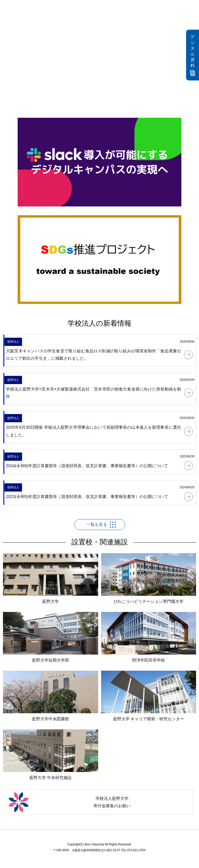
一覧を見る (97, 524)
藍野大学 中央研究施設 (51, 755)
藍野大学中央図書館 (51, 696)
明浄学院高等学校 (149, 637)
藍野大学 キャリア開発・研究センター (149, 696)
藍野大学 (51, 578)
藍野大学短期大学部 (51, 637)
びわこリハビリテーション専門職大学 (149, 578)
